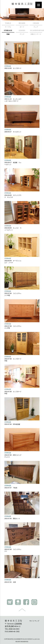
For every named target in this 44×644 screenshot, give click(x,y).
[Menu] (39, 5)
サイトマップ (34, 621)
